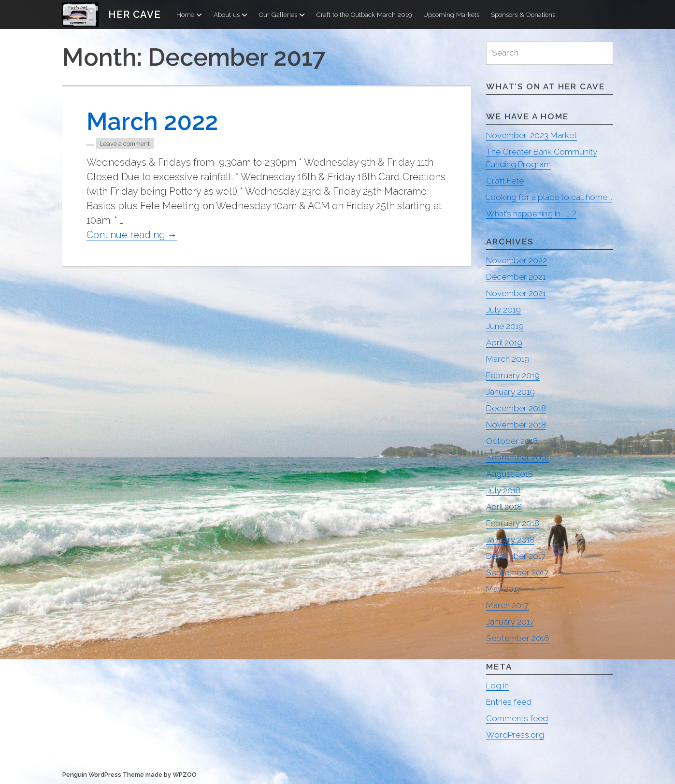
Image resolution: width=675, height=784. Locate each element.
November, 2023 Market (531, 135)
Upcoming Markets (451, 14)
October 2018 (512, 441)
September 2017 (517, 572)
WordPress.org (515, 735)
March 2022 (152, 121)
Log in (497, 685)
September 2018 (517, 457)
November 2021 (516, 293)
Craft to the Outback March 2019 (364, 14)
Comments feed (517, 718)
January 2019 (510, 392)
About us (230, 14)
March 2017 (507, 605)
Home (189, 14)
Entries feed (509, 702)
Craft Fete (505, 181)
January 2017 (510, 622)
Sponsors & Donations (523, 14)
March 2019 (508, 359)
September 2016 (518, 638)
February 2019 (513, 375)
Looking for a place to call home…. (549, 197)
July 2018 (503, 490)
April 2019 (504, 342)
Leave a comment (125, 144)
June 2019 (505, 326)
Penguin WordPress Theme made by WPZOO (129, 775)
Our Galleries (282, 14)
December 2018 (516, 408)
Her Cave (135, 14)
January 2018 (510, 540)
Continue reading (132, 235)
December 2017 (516, 556)
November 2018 (516, 425)
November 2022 (517, 260)
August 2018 (510, 474)
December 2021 (516, 277)
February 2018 (513, 523)
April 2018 (504, 507)
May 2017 (503, 589)
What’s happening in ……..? (531, 214)
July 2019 (503, 310)
